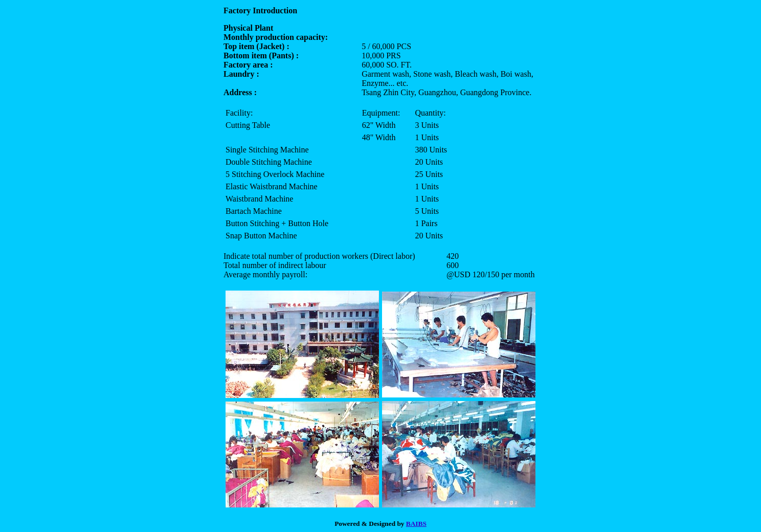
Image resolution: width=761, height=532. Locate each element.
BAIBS (416, 524)
